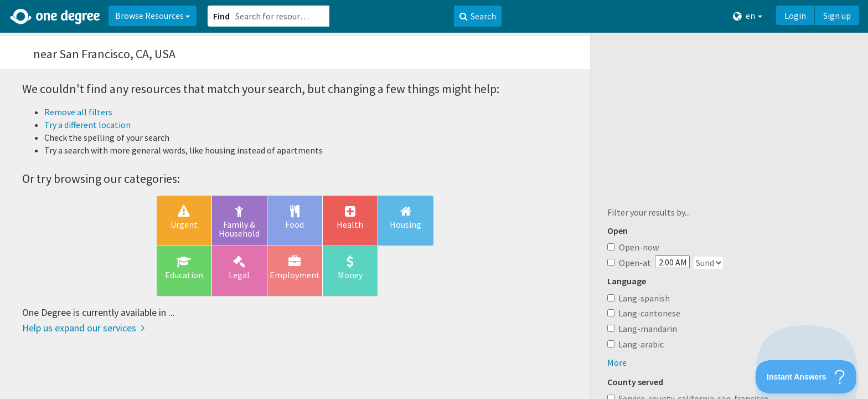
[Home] (56, 17)
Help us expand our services (83, 328)
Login (795, 16)
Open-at (629, 263)
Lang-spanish (644, 298)
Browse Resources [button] (153, 16)
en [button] (748, 16)
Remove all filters (78, 112)
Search (478, 16)
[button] (434, 199)
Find (221, 16)
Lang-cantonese (649, 313)
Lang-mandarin (648, 329)
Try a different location (87, 125)
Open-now (633, 247)
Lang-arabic (641, 344)
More (617, 362)
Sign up (837, 16)
